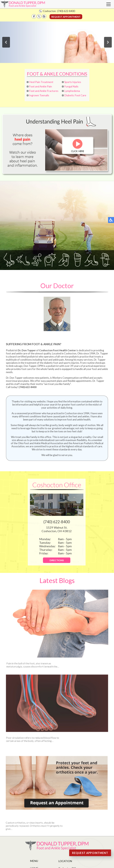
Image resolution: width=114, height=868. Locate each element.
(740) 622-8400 (66, 11)
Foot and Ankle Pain (41, 86)
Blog (34, 829)
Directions (54, 560)
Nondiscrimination (62, 844)
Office (35, 816)
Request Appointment (66, 17)
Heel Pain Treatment (41, 82)
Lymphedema (72, 91)
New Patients (40, 821)
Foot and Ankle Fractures (44, 91)
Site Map (48, 844)
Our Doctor (39, 808)
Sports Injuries (73, 82)
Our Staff (37, 812)
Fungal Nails (71, 86)
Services (36, 825)
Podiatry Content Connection (79, 839)
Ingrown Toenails (39, 95)
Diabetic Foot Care (75, 95)
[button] (6, 42)
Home (34, 804)
